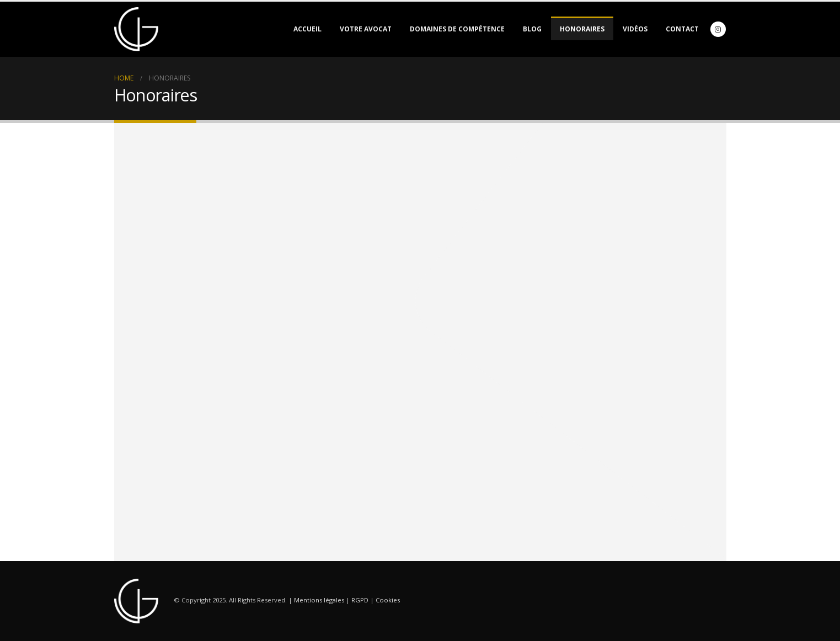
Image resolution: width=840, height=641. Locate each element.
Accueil (307, 29)
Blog (532, 29)
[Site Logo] (136, 29)
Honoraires (582, 29)
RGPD (360, 600)
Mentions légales (319, 600)
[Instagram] (718, 29)
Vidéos (635, 29)
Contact (682, 29)
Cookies (388, 600)
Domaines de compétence (457, 29)
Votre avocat (366, 29)
